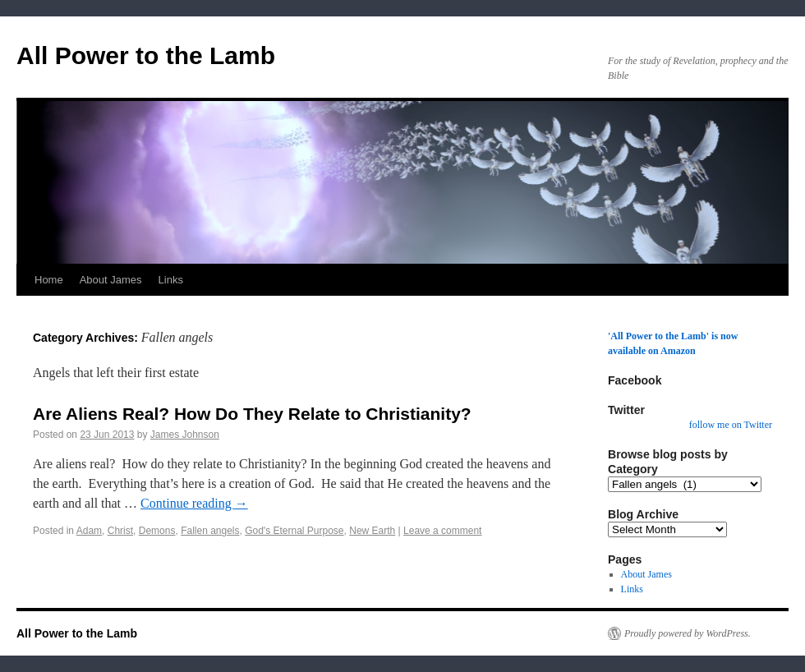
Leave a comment (442, 531)
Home (49, 280)
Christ (120, 531)
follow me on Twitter (731, 425)
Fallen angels (210, 531)
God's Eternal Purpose (294, 531)
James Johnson (185, 435)
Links (171, 280)
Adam (89, 531)
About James (111, 280)
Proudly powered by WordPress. (688, 633)
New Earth (372, 531)
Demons (157, 531)
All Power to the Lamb (146, 55)
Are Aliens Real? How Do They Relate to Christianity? (252, 414)
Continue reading (194, 503)
